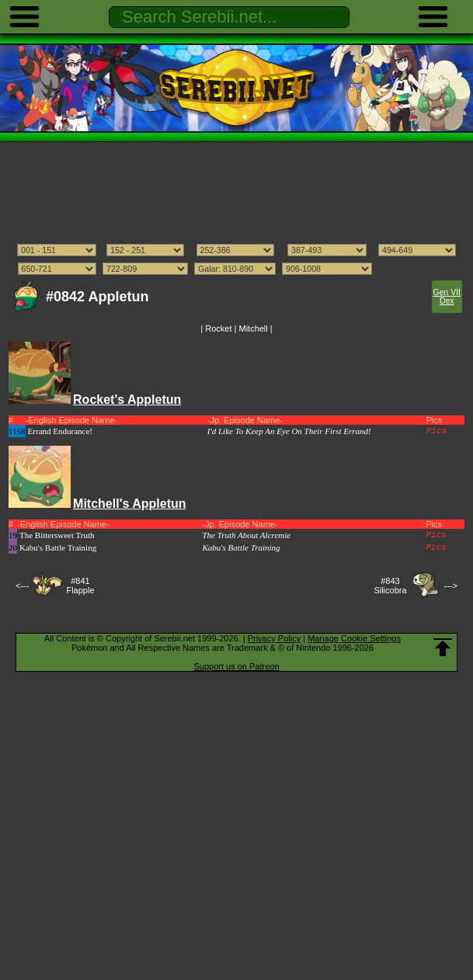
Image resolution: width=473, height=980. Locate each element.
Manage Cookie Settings (354, 638)
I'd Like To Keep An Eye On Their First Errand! (289, 431)
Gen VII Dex (447, 297)
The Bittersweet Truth (57, 535)
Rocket (218, 328)
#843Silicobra (390, 586)
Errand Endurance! (60, 431)
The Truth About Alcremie (246, 535)
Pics (436, 431)
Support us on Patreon (236, 666)
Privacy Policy (274, 638)
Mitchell (253, 328)
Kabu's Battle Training (58, 547)
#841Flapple (80, 586)
